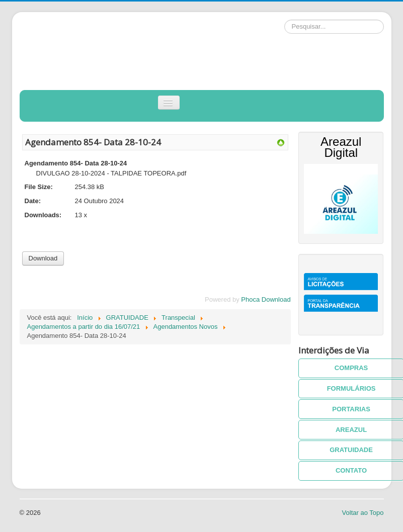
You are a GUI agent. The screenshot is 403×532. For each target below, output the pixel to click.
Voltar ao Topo (363, 513)
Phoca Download (266, 299)
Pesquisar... (285, 20)
